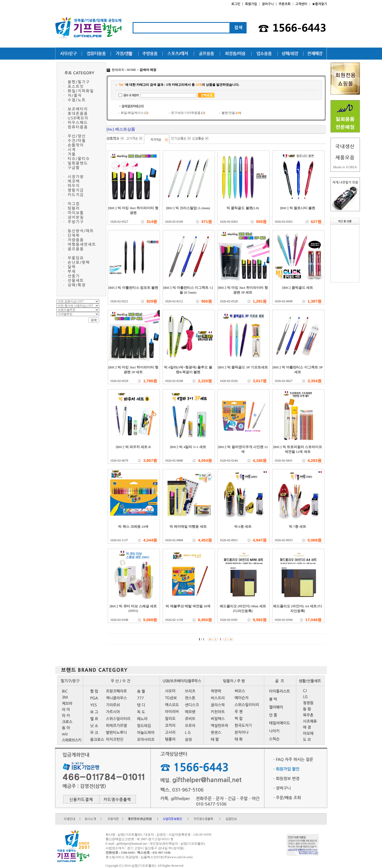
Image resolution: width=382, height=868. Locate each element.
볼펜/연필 (231, 113)
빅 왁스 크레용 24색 (133, 527)
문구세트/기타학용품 (188, 113)
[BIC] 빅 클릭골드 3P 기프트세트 (243, 367)
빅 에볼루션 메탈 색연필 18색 (188, 606)
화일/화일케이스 (134, 113)
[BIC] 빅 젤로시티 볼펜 (298, 208)
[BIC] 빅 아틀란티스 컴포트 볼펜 (133, 288)
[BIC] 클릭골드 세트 (298, 288)
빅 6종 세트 (243, 527)
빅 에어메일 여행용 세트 (188, 527)
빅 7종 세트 (298, 527)
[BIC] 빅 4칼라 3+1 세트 (188, 447)
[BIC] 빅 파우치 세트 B (133, 447)
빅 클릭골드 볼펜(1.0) (243, 208)
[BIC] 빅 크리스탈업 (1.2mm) (188, 208)
